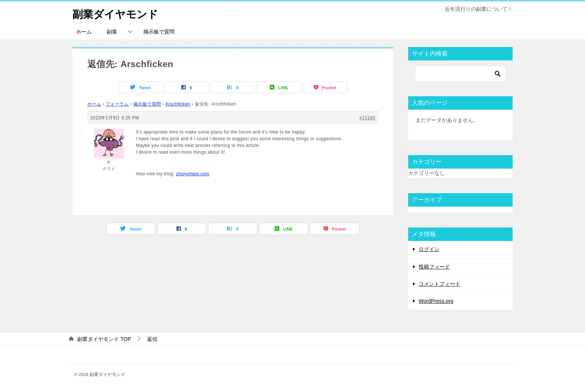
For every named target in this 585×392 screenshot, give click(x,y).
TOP (104, 339)
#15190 (367, 118)
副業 (112, 32)
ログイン (429, 249)
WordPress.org (436, 301)
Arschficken (178, 104)
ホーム (84, 32)
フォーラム (117, 104)
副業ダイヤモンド (118, 13)
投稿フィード (434, 267)
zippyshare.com (193, 174)
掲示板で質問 (159, 32)
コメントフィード (439, 284)
